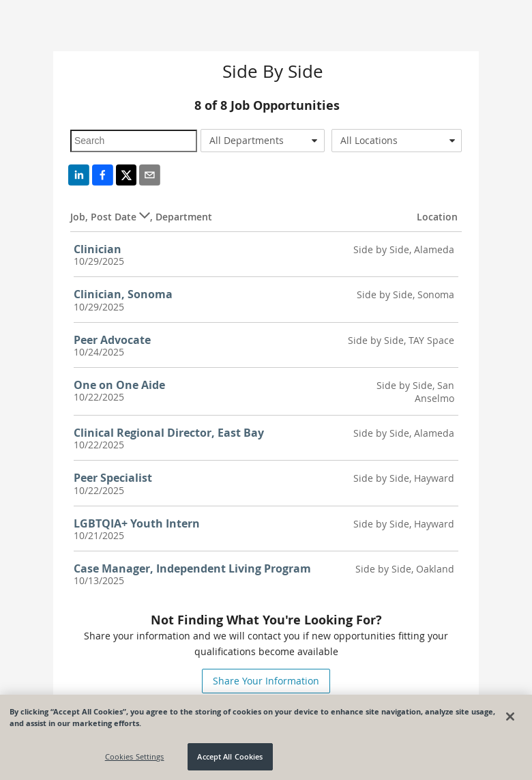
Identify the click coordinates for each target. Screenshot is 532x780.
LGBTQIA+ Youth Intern (137, 523)
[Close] (510, 717)
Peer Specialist (113, 478)
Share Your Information (266, 681)
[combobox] (262, 141)
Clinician (98, 249)
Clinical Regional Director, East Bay (169, 433)
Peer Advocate (112, 340)
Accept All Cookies (230, 757)
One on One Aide (119, 385)
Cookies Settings (135, 757)
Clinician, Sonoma (123, 294)
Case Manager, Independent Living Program (192, 568)
